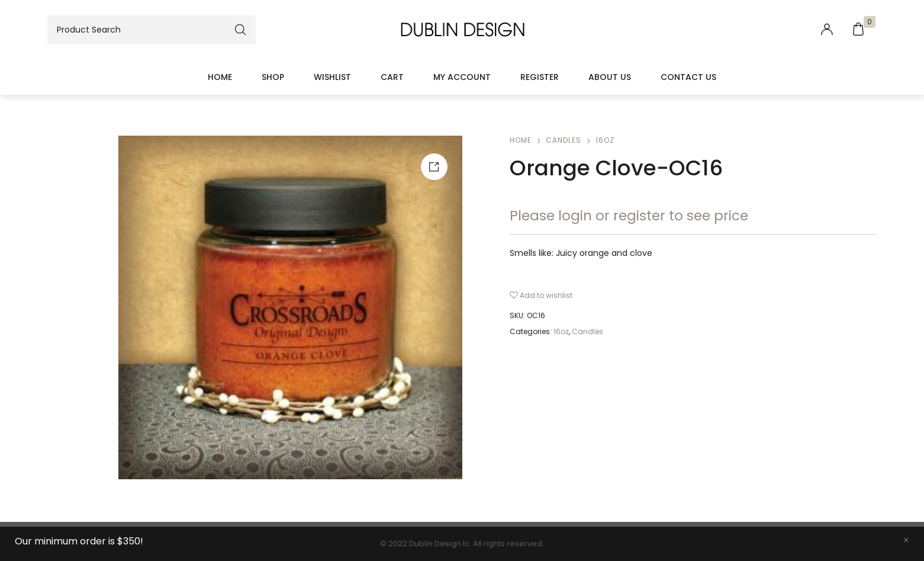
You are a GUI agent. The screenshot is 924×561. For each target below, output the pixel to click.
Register (540, 77)
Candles (564, 140)
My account (462, 77)
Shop (273, 77)
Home (220, 77)
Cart (392, 77)
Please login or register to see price (629, 216)
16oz (605, 140)
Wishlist (332, 77)
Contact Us (688, 77)
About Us (610, 77)
